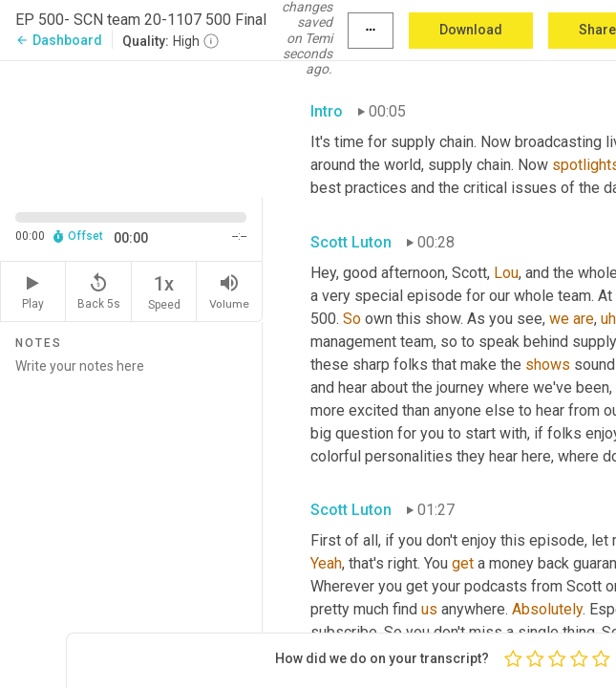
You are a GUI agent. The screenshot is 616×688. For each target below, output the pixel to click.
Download (471, 30)
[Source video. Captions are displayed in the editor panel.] (131, 127)
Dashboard (59, 40)
